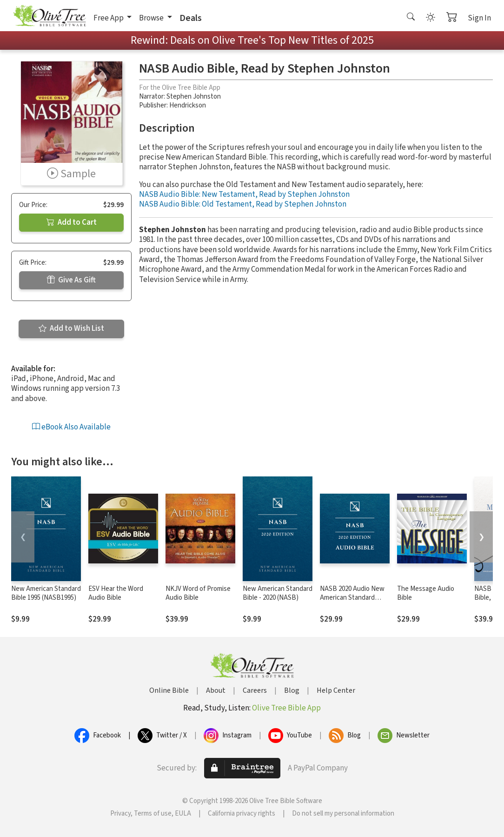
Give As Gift (71, 280)
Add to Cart (72, 222)
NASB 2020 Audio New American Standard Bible (352, 598)
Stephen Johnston (194, 97)
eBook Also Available (71, 427)
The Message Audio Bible (426, 593)
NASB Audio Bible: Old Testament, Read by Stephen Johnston (243, 204)
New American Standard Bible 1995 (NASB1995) (46, 593)
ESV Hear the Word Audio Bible (116, 593)
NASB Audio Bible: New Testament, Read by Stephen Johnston (244, 194)
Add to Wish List (71, 328)
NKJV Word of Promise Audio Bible (198, 593)
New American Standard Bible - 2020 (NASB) (278, 593)
